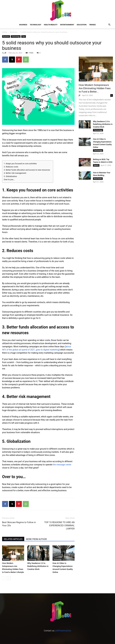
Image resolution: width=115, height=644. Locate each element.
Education (82, 25)
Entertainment (67, 25)
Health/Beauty (51, 25)
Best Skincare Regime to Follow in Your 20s (19, 524)
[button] (109, 25)
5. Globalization (10, 176)
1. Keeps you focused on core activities (20, 164)
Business (23, 25)
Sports (96, 165)
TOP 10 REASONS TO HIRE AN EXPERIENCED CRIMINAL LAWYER (59, 525)
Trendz (92, 25)
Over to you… (9, 179)
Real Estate (98, 179)
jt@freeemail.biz (63, 631)
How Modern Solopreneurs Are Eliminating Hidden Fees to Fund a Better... (95, 88)
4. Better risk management (15, 173)
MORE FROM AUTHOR (36, 539)
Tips (24, 36)
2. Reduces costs (11, 167)
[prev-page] (4, 578)
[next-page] (9, 578)
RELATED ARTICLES (13, 539)
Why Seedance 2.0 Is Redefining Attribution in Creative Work (38, 566)
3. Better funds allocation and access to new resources (27, 170)
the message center (62, 465)
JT (5, 53)
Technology (36, 25)
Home (5, 32)
